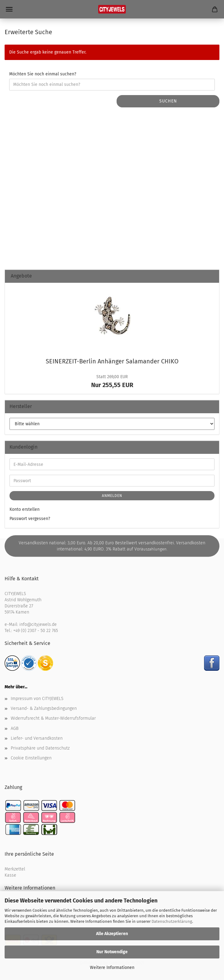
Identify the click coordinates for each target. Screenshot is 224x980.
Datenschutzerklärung (172, 921)
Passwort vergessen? (30, 519)
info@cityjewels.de (38, 624)
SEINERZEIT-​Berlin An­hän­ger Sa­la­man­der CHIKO (112, 361)
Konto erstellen (25, 509)
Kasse (10, 875)
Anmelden (112, 496)
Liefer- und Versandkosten (37, 738)
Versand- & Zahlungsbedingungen (44, 708)
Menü (9, 9)
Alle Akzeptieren (112, 934)
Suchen (168, 101)
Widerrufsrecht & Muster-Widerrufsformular (53, 718)
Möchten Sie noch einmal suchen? (43, 74)
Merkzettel (15, 869)
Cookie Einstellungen (31, 758)
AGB (15, 728)
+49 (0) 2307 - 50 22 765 (36, 631)
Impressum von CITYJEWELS (37, 699)
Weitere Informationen (112, 968)
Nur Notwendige (112, 952)
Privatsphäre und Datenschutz (40, 748)
